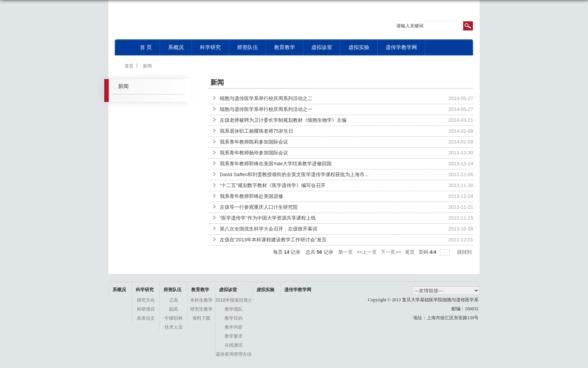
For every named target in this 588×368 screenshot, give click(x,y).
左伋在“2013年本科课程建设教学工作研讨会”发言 (273, 240)
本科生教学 (201, 300)
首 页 (146, 47)
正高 (174, 300)
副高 (174, 309)
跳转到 (465, 252)
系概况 (176, 47)
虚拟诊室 (322, 47)
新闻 (147, 66)
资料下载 (201, 318)
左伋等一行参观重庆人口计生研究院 (259, 207)
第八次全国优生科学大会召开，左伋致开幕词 (268, 229)
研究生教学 (201, 309)
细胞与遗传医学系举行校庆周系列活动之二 (266, 98)
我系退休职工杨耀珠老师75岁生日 (256, 131)
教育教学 (285, 47)
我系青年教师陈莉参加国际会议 (254, 142)
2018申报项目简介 (234, 300)
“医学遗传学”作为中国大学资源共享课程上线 (268, 218)
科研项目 (146, 309)
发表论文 (146, 318)
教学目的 (234, 318)
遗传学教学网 (401, 47)
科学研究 (210, 47)
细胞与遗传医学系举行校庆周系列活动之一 (266, 109)
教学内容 (234, 327)
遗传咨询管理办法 (234, 354)
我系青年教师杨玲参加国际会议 (254, 153)
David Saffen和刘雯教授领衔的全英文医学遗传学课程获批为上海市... (294, 174)
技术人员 (174, 327)
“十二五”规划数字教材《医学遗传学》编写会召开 (273, 185)
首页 (129, 66)
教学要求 (234, 336)
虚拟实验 (359, 47)
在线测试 (234, 345)
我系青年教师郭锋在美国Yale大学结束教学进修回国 (276, 164)
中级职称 (174, 318)
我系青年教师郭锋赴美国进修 (251, 196)
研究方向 (146, 300)
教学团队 (234, 309)
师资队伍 (247, 47)
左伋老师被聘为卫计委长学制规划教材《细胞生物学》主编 (283, 120)
